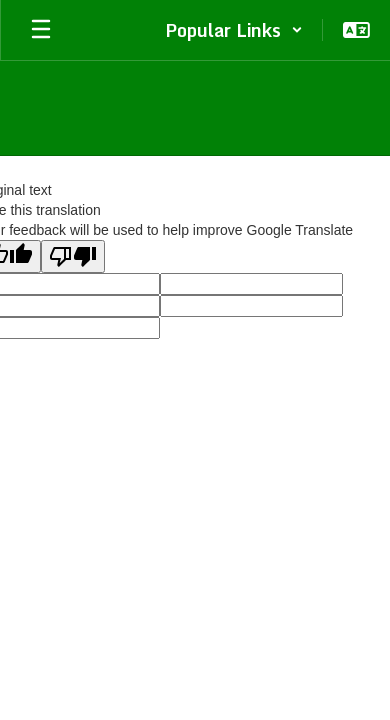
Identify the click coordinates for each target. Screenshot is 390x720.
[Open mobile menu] (41, 30)
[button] (234, 30)
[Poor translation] (73, 256)
